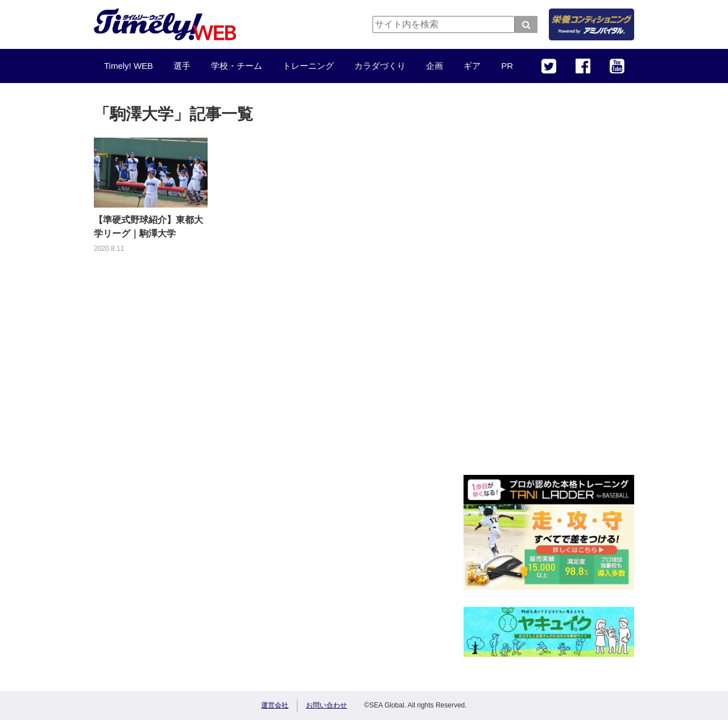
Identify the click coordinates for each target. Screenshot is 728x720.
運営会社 (275, 705)
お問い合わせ (326, 705)
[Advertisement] (549, 287)
